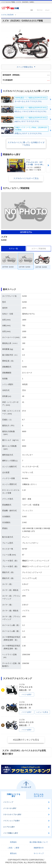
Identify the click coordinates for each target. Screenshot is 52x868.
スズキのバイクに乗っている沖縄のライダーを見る (26, 144)
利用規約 (13, 842)
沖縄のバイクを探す (14, 795)
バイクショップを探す (12, 821)
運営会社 (13, 853)
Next (48, 165)
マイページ (40, 10)
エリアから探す (9, 827)
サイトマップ (39, 853)
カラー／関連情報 (39, 249)
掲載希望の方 (39, 848)
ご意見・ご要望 (13, 848)
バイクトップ (8, 802)
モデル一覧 (13, 249)
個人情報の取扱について (39, 842)
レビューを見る (42, 712)
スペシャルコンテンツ (39, 795)
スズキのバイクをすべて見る (26, 178)
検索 (32, 10)
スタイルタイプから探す (12, 814)
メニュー (47, 10)
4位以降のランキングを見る (26, 740)
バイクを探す (27, 694)
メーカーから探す (10, 808)
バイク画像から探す (11, 833)
